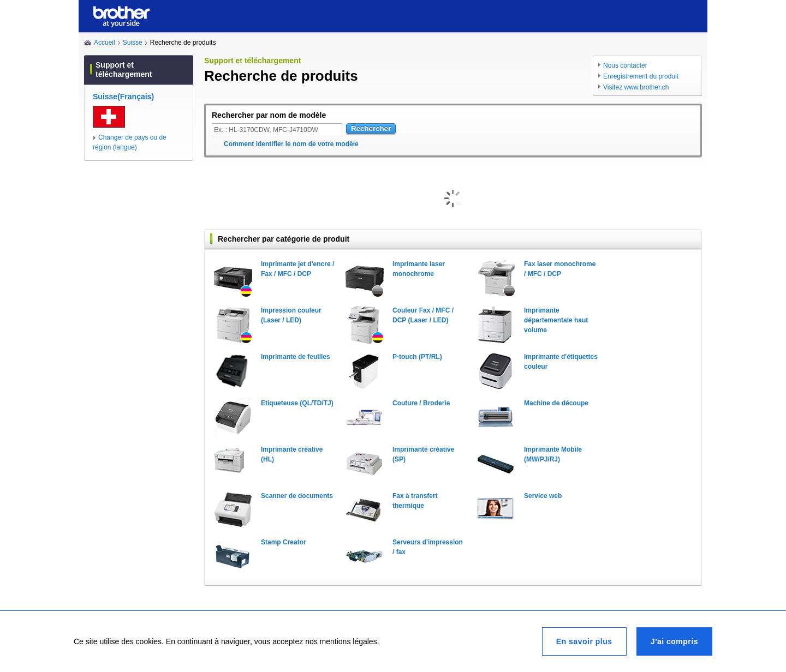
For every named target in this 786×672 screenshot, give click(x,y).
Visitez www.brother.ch (636, 87)
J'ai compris (674, 641)
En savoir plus (584, 641)
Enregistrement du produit (641, 76)
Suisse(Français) (123, 97)
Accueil (105, 43)
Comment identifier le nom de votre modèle (291, 144)
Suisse (133, 43)
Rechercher (371, 128)
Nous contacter (625, 65)
